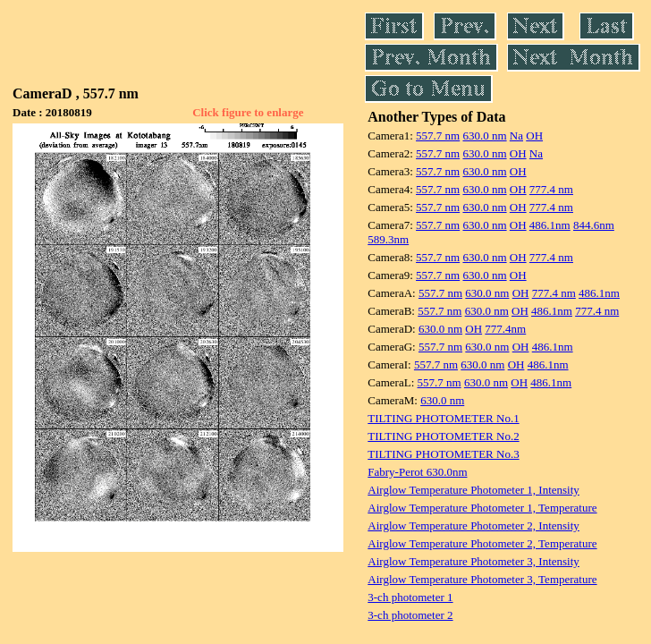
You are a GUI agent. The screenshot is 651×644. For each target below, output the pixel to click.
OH (534, 136)
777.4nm (505, 329)
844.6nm (594, 225)
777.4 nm (551, 189)
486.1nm (550, 225)
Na (516, 136)
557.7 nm (438, 136)
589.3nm (388, 239)
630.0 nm (484, 136)
